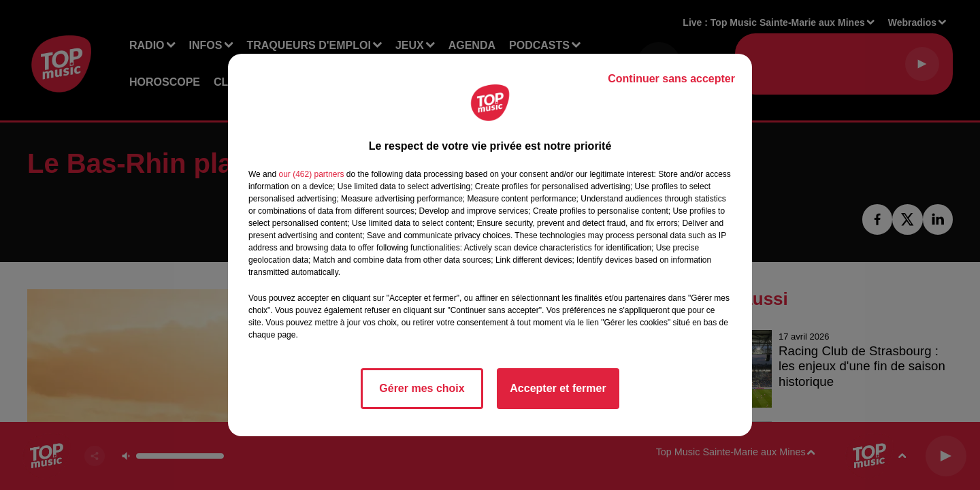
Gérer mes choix (422, 388)
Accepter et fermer (558, 388)
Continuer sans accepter (671, 79)
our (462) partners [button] (311, 174)
